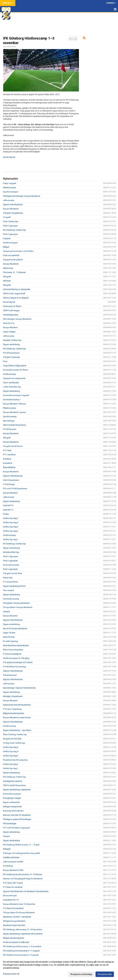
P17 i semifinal (9, 455)
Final (5, 361)
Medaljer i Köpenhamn (13, 696)
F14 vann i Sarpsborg (12, 709)
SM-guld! (7, 277)
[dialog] (59, 968)
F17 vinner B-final (10, 582)
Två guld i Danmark (11, 357)
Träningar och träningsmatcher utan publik (22, 853)
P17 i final (7, 450)
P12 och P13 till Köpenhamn (15, 489)
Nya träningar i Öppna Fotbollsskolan (19, 688)
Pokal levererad (10, 675)
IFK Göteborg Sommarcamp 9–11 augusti (21, 951)
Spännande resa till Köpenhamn (17, 705)
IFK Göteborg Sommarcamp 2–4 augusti (21, 955)
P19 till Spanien (10, 429)
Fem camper (9, 590)
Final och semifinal (11, 255)
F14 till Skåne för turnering (14, 667)
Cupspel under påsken (13, 260)
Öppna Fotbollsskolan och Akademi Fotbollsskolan (26, 891)
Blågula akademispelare (14, 713)
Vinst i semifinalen (11, 383)
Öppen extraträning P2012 (14, 586)
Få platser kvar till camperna (15, 760)
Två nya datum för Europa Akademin (19, 913)
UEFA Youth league (11, 310)
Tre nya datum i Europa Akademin (18, 607)
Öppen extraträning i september (17, 790)
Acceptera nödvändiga (81, 974)
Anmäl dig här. (9, 157)
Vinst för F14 (9, 323)
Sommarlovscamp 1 (12, 400)
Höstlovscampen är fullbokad (16, 942)
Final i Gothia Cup (11, 221)
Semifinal (7, 459)
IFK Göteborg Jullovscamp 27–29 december (23, 930)
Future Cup (8, 578)
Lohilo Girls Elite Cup (12, 387)
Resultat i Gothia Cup (12, 340)
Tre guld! (7, 217)
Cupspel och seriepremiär (14, 378)
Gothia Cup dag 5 (11, 518)
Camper (6, 612)
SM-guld (7, 438)
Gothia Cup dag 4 (11, 522)
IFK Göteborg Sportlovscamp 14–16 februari (23, 874)
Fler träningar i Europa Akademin (17, 319)
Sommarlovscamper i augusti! (16, 395)
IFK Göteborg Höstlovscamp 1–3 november (22, 946)
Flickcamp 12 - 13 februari (14, 272)
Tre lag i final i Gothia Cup (14, 743)
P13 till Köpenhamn (11, 353)
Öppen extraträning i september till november (23, 934)
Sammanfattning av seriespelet (17, 289)
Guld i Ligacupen (10, 226)
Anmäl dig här (9, 302)
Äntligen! (7, 849)
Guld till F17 (8, 510)
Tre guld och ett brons (13, 446)
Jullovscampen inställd (13, 862)
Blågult (6, 247)
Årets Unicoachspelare (13, 650)
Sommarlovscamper (12, 794)
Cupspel (7, 238)
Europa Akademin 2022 (13, 870)
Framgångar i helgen (12, 798)
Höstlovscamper (10, 243)
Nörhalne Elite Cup (11, 552)
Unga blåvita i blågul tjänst (15, 366)
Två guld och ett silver (13, 573)
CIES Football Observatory (14, 425)
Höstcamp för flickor (12, 306)
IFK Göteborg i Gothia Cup (14, 230)
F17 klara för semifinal (13, 887)
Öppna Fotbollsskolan (13, 204)
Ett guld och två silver (12, 739)
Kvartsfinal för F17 (11, 900)
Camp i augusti (10, 183)
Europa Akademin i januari (14, 412)
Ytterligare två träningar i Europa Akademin (22, 196)
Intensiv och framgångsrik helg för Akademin (23, 879)
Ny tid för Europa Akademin (15, 628)
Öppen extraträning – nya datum (17, 730)
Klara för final (9, 637)
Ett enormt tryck (10, 896)
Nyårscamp (8, 268)
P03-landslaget (10, 824)
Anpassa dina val (11, 974)
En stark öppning (10, 641)
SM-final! (7, 281)
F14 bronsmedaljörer (12, 654)
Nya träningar (9, 421)
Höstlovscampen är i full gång (16, 658)
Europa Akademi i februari (14, 404)
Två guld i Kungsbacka (13, 213)
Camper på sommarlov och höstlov (18, 251)
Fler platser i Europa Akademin (16, 603)
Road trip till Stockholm (13, 811)
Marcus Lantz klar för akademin (17, 815)
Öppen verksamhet (11, 802)
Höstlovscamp (10, 374)
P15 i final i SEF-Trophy (13, 883)
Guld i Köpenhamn (11, 480)
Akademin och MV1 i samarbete (17, 917)
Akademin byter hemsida (14, 925)
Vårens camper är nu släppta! (16, 298)
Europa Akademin (11, 209)
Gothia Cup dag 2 (11, 531)
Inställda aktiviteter (11, 857)
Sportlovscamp (10, 416)
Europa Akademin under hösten (17, 718)
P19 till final (8, 866)
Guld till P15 (8, 506)
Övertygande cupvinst (13, 781)
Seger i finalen (9, 633)
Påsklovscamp (10, 188)
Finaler (6, 514)
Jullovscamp (9, 200)
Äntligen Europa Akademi (14, 921)
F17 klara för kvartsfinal (13, 908)
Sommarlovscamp (11, 565)
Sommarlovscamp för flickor (16, 370)
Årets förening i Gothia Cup (15, 734)
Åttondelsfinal (9, 467)
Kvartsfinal (8, 463)
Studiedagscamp (11, 315)
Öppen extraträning (11, 344)
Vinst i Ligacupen (11, 556)
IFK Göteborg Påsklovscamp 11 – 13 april (21, 845)
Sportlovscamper (11, 192)
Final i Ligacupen (10, 234)
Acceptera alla (105, 974)
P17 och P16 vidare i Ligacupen (17, 828)
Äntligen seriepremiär (12, 807)
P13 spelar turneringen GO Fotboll (18, 662)
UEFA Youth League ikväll (14, 294)
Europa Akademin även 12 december (19, 904)
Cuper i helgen (9, 332)
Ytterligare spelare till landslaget (17, 819)
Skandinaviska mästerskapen (16, 645)
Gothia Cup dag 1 (11, 539)
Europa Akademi (10, 327)
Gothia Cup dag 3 (11, 527)
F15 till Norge (9, 484)
